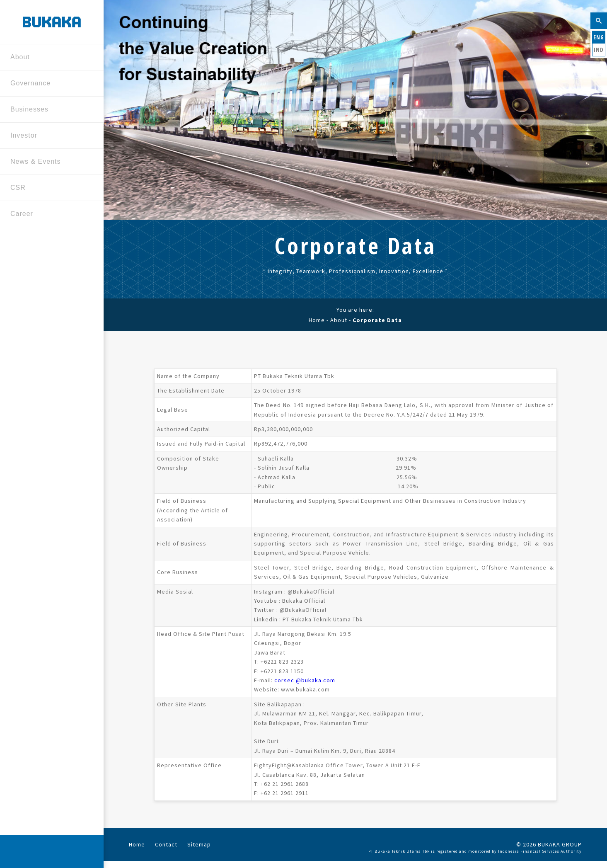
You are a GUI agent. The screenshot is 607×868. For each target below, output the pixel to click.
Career (49, 215)
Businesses (49, 110)
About (49, 58)
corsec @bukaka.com (305, 680)
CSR (49, 188)
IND (599, 50)
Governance (49, 84)
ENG (599, 37)
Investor (49, 136)
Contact (166, 844)
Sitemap (199, 844)
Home (317, 320)
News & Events (49, 162)
